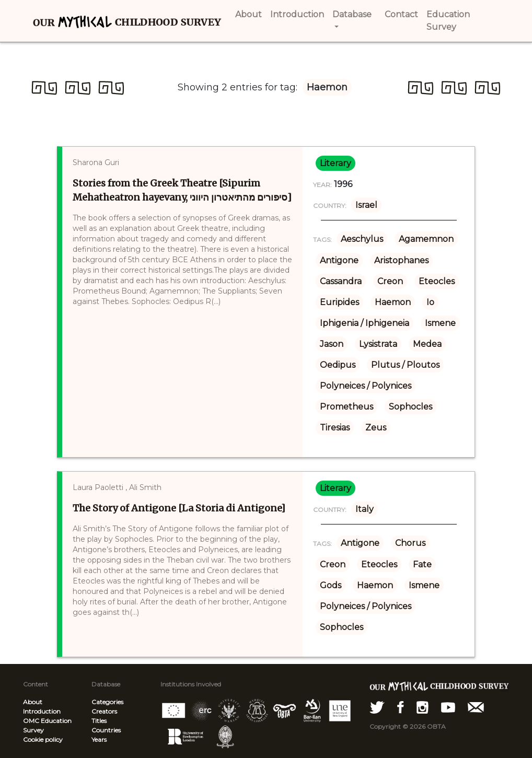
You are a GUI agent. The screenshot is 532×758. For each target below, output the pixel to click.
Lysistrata (378, 344)
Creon (390, 281)
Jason (332, 344)
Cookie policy (43, 739)
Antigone (339, 260)
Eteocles (437, 281)
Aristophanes (401, 260)
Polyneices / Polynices (366, 386)
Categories (107, 702)
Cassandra (341, 281)
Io (430, 302)
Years (99, 739)
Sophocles (410, 407)
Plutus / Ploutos (405, 365)
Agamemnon (426, 239)
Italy (365, 509)
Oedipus (338, 365)
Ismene (440, 323)
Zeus (376, 428)
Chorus (410, 543)
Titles (99, 721)
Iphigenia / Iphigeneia (365, 323)
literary (336, 163)
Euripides (339, 302)
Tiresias (335, 428)
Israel (366, 205)
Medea (427, 344)
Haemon (393, 302)
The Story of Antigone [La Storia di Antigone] (179, 508)
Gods (331, 585)
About (33, 702)
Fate (422, 564)
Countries (106, 730)
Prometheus (346, 407)
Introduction (42, 711)
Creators (104, 711)
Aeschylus (362, 239)
